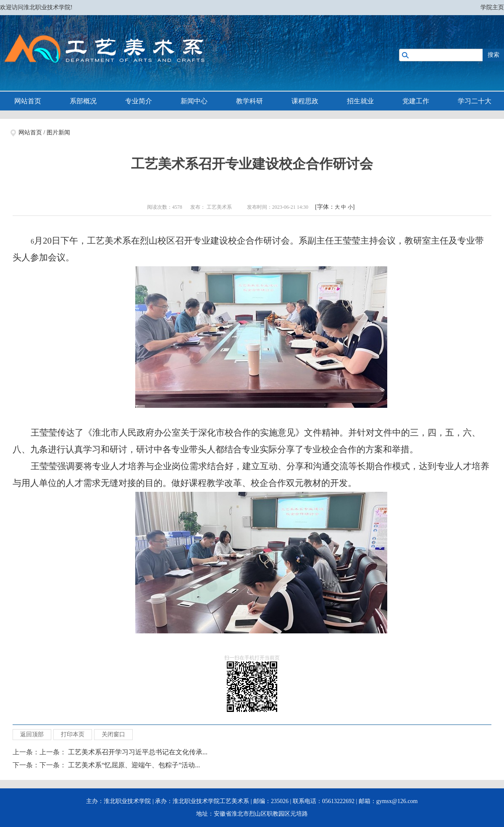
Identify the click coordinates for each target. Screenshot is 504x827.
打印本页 (73, 734)
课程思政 (305, 101)
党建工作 (416, 101)
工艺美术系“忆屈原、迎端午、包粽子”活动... (134, 765)
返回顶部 (32, 734)
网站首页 (28, 101)
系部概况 (83, 101)
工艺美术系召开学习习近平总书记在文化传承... (138, 752)
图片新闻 (58, 133)
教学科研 (249, 101)
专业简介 (139, 101)
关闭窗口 (113, 734)
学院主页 (492, 7)
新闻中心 (194, 101)
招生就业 (360, 101)
